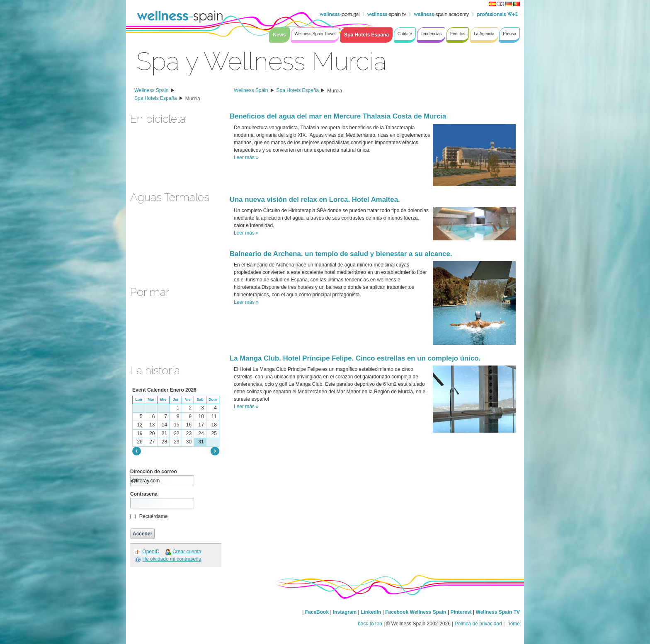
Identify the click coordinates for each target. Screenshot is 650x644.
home (513, 624)
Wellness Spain (152, 90)
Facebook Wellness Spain (416, 612)
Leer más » (246, 157)
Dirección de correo (154, 472)
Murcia (193, 99)
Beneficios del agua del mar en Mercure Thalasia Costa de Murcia (338, 116)
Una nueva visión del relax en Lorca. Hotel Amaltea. (315, 200)
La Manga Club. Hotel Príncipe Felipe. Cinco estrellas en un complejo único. (355, 358)
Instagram (345, 612)
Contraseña (144, 494)
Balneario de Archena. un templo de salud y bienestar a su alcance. (341, 254)
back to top (370, 624)
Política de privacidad (478, 624)
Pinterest (462, 612)
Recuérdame (154, 516)
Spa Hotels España (156, 98)
